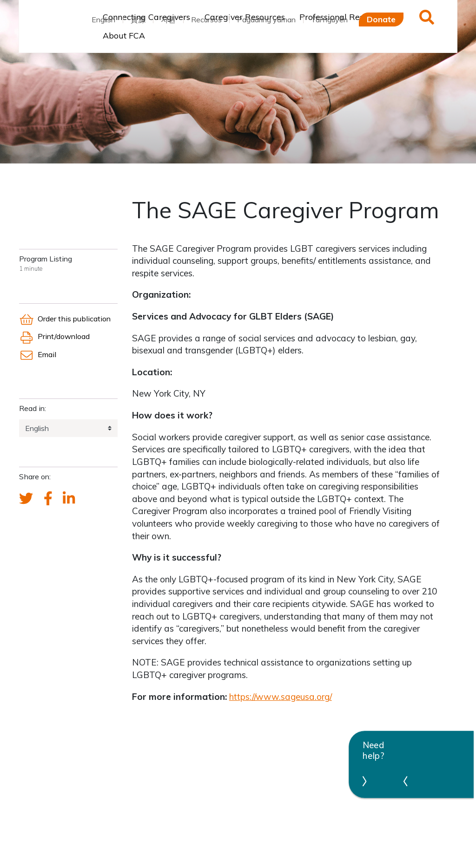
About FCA (124, 35)
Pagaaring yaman (266, 20)
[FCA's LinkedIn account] (69, 499)
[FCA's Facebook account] (48, 499)
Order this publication (65, 319)
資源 (138, 20)
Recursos (206, 20)
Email (38, 354)
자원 (168, 20)
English (103, 20)
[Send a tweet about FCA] (26, 499)
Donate (381, 19)
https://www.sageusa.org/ (281, 697)
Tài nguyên (329, 20)
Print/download (54, 336)
